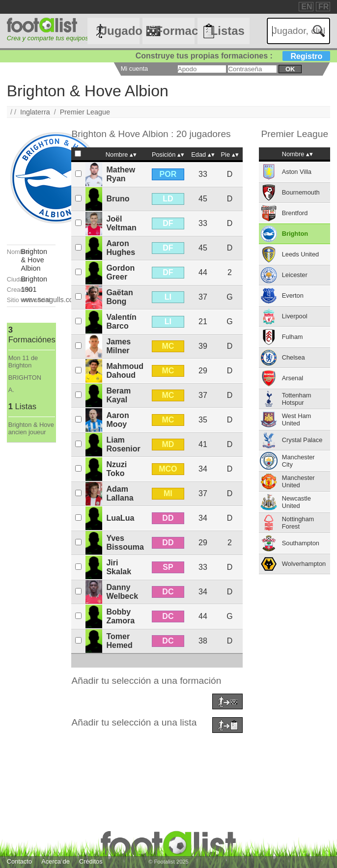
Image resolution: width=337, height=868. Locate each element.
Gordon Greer (120, 272)
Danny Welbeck (122, 592)
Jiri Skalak (119, 567)
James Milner (118, 346)
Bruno (118, 199)
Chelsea (294, 357)
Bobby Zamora (120, 616)
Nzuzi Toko (116, 469)
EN (307, 7)
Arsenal (293, 378)
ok (290, 69)
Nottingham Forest (298, 523)
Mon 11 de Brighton (23, 362)
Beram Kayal (118, 395)
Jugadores (120, 31)
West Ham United (297, 420)
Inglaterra (35, 112)
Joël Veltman (121, 223)
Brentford (295, 213)
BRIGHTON (25, 378)
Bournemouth (301, 192)
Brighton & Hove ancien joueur (31, 428)
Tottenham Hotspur (297, 399)
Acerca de (56, 861)
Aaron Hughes (121, 248)
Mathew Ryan (121, 174)
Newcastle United (296, 502)
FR (323, 7)
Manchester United (298, 481)
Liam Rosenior (123, 444)
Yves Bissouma (125, 543)
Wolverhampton (304, 564)
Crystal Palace (302, 440)
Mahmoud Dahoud (125, 371)
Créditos (91, 861)
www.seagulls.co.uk (52, 300)
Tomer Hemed (119, 641)
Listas (228, 31)
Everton (293, 295)
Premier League (85, 112)
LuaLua (120, 518)
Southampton (301, 543)
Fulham (293, 337)
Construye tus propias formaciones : (233, 56)
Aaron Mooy (117, 420)
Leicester (295, 275)
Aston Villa (297, 172)
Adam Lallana (120, 493)
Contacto (19, 861)
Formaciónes (175, 31)
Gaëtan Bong (119, 297)
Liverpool (295, 316)
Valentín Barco (121, 322)
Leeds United (300, 254)
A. (11, 390)
